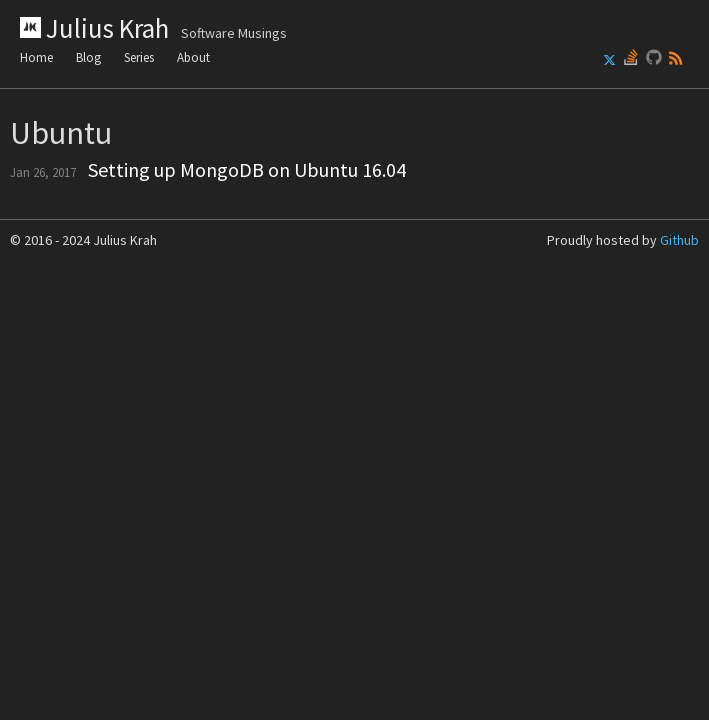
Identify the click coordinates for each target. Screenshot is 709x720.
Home (36, 57)
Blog (88, 57)
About (193, 57)
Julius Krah (153, 28)
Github (679, 240)
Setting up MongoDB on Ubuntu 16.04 (247, 169)
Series (139, 57)
